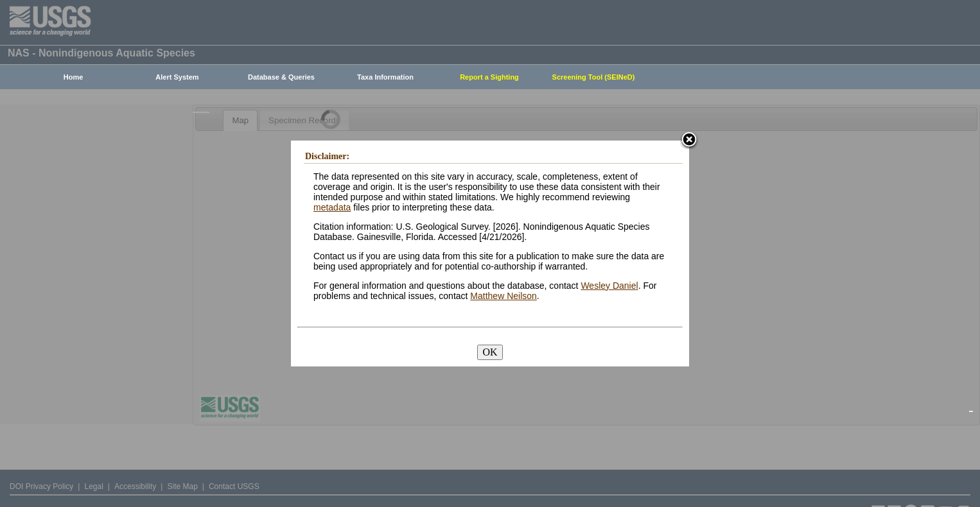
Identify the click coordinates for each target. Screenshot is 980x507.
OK (490, 352)
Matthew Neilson (503, 296)
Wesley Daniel (609, 286)
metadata (332, 207)
